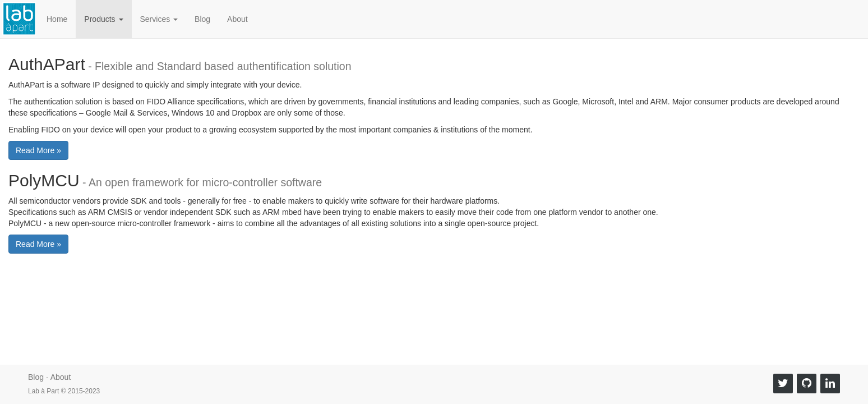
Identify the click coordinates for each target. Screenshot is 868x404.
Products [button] (103, 19)
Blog (202, 19)
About (237, 19)
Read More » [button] (38, 150)
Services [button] (159, 19)
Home (57, 19)
